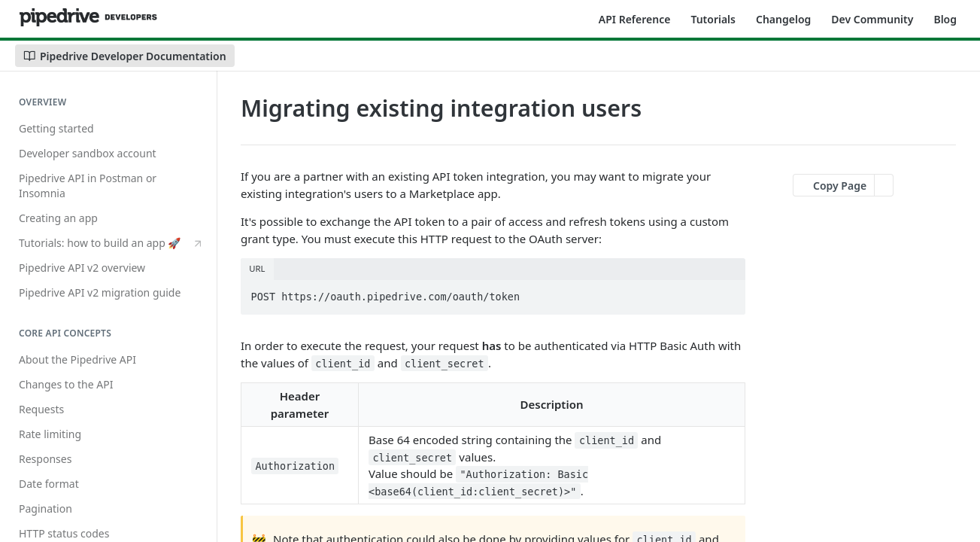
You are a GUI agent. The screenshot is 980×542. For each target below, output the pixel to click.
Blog (945, 19)
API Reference (635, 19)
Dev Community (872, 19)
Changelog (783, 19)
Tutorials (713, 19)
